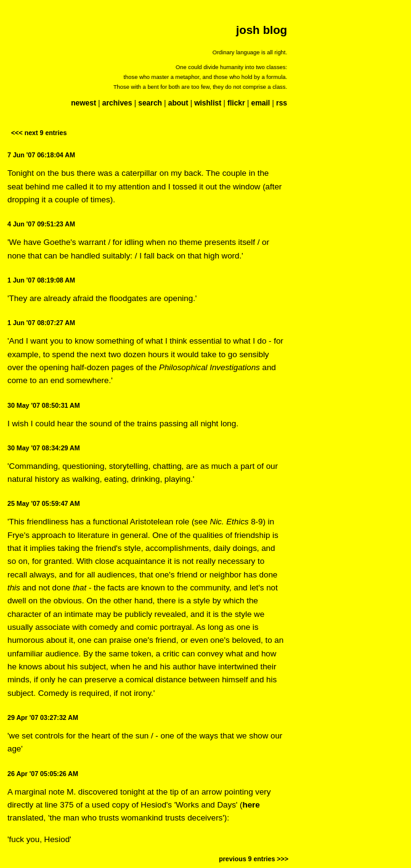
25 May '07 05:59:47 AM (44, 503)
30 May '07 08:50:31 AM (44, 405)
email (260, 103)
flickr (236, 103)
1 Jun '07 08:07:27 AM (41, 323)
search (150, 103)
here (251, 805)
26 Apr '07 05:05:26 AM (43, 774)
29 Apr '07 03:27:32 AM (43, 717)
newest (83, 103)
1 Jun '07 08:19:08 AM (41, 280)
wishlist (208, 103)
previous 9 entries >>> (254, 859)
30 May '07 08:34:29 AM (44, 448)
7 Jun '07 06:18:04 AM (41, 155)
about (178, 103)
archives (117, 103)
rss (282, 103)
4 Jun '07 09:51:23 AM (41, 224)
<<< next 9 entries (39, 133)
